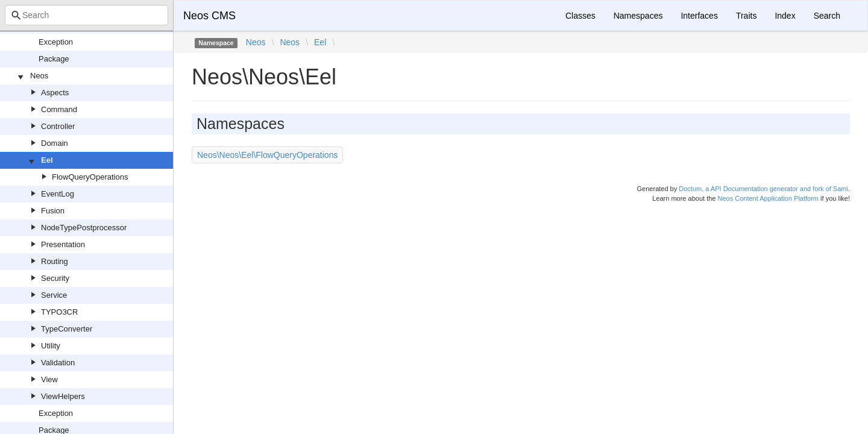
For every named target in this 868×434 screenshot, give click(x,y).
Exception (56, 42)
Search (827, 16)
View (49, 379)
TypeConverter (67, 329)
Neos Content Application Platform (768, 198)
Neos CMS (209, 16)
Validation (58, 363)
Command (59, 109)
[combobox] (86, 15)
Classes (580, 16)
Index (785, 16)
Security (55, 278)
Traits (746, 16)
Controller (58, 126)
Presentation (63, 244)
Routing (55, 261)
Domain (55, 143)
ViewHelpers (63, 396)
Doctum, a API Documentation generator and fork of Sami (763, 189)
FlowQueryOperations (90, 177)
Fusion (53, 211)
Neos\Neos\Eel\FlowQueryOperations (267, 155)
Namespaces (638, 16)
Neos (39, 76)
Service (54, 295)
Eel (47, 160)
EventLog (58, 194)
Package (54, 59)
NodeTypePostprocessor (84, 228)
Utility (51, 346)
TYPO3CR (59, 312)
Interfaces (699, 16)
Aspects (55, 93)
